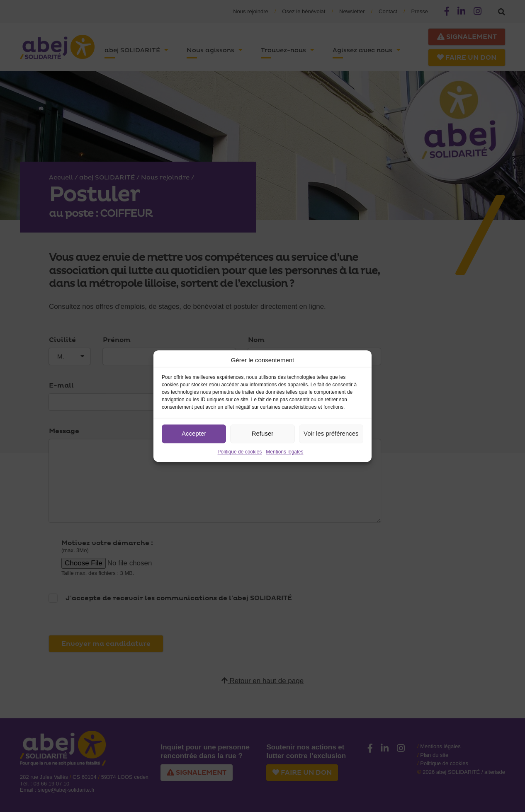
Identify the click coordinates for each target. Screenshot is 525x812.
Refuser (263, 433)
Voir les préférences (331, 433)
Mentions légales (284, 452)
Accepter (194, 433)
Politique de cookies (240, 452)
